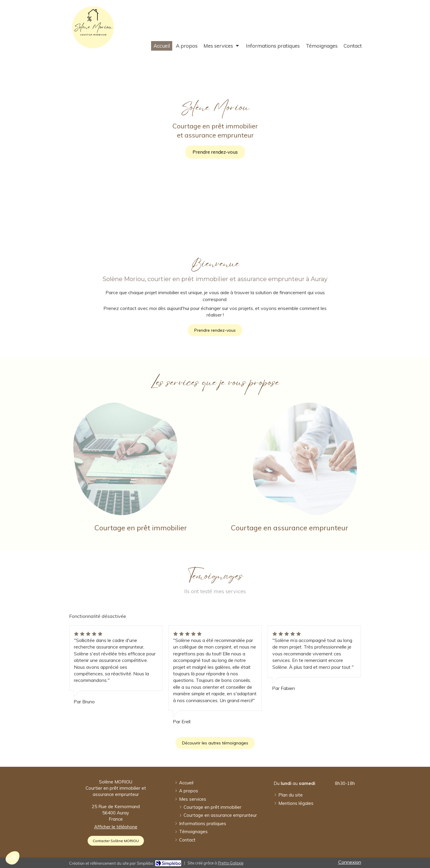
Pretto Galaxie (231, 863)
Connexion (350, 862)
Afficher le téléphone (116, 827)
